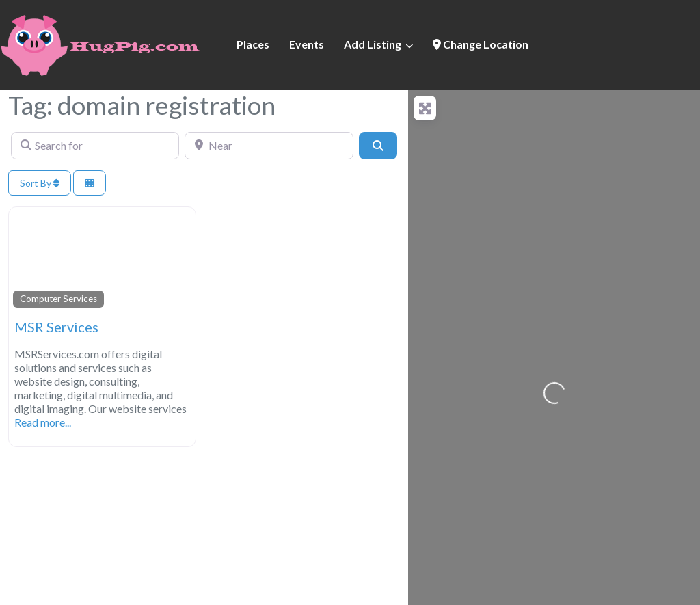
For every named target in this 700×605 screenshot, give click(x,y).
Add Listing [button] (373, 44)
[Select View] (90, 183)
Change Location (481, 44)
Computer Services (58, 299)
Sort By (40, 183)
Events (307, 44)
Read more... (43, 422)
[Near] (269, 146)
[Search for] (95, 146)
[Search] (378, 146)
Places (253, 44)
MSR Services (56, 327)
